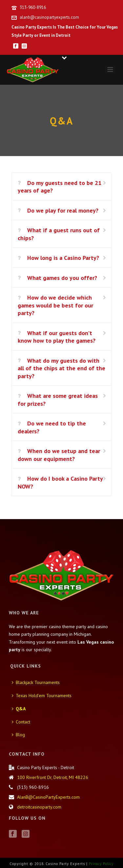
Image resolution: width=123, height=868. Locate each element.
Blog (18, 735)
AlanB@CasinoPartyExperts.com (48, 797)
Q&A (19, 709)
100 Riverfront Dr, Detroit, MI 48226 (53, 777)
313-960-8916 (33, 7)
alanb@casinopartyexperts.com (49, 17)
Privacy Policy (101, 864)
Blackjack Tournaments (36, 682)
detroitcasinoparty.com (39, 807)
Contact (21, 722)
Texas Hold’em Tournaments (42, 696)
